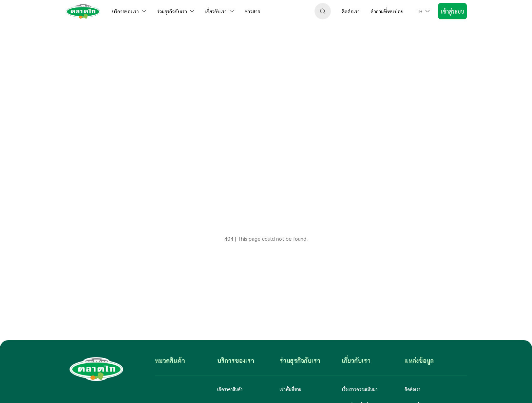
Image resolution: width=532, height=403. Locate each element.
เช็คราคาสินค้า (230, 389)
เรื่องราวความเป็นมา (360, 389)
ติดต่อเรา (412, 389)
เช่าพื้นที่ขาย (290, 389)
